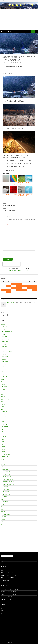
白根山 (3, 392)
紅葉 (2, 467)
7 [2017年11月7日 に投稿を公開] (9, 286)
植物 (2, 409)
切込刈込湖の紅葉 (7, 477)
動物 (2, 372)
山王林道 (4, 517)
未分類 (2, 407)
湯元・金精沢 (5, 362)
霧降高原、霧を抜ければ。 (21, 184)
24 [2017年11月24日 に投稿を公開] (24, 290)
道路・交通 (3, 512)
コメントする (19, 62)
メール (4, 247)
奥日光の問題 (4, 379)
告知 (3, 504)
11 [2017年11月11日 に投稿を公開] (29, 286)
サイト (4, 253)
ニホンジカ (4, 377)
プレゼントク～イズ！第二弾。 (14, 184)
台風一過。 (28, 183)
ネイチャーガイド (5, 369)
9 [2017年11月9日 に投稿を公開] (19, 286)
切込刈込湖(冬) (5, 354)
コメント (5, 224)
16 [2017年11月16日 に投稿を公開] (19, 288)
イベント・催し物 (5, 327)
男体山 (3, 389)
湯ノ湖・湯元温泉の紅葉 (9, 484)
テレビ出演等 (4, 364)
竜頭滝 (3, 447)
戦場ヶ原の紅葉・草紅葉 (16, 56)
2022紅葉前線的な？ (5, 580)
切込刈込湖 (4, 337)
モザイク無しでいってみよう (7, 589)
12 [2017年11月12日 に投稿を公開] (35, 286)
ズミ (3, 422)
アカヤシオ (4, 412)
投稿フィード (4, 611)
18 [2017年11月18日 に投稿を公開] (29, 288)
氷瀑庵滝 (4, 359)
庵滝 (3, 439)
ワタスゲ (4, 429)
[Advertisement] (19, 19)
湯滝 (3, 442)
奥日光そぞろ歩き (6, 31)
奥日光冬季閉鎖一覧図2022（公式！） (9, 575)
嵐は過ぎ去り (5, 183)
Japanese (5, 556)
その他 (3, 384)
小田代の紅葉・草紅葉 (8, 479)
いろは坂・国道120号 (7, 56)
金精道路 (4, 519)
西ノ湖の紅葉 (6, 492)
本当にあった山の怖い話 (6, 599)
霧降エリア (4, 347)
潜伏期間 (4, 404)
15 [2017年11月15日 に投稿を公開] (14, 288)
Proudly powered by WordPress (7, 642)
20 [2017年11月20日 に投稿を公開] (3, 290)
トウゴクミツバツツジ (7, 424)
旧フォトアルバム (5, 402)
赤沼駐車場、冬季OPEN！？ (7, 573)
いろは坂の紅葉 (7, 472)
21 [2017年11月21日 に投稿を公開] (9, 290)
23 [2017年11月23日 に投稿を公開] (19, 290)
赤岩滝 (3, 452)
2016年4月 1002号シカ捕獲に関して (21, 196)
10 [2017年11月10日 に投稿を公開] (24, 286)
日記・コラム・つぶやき (8, 57)
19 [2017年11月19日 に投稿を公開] (35, 288)
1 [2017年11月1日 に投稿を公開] (14, 284)
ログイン (3, 608)
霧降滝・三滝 (5, 457)
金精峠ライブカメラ (5, 594)
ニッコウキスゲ (5, 427)
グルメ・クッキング (5, 349)
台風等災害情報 (5, 502)
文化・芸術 (3, 394)
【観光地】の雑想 (5, 324)
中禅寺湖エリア (5, 334)
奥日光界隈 (4, 387)
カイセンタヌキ (10, 303)
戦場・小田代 (5, 357)
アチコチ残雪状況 (6, 194)
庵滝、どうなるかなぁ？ (6, 570)
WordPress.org (4, 616)
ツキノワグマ (5, 374)
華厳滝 (3, 449)
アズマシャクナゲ (6, 414)
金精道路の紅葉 (7, 494)
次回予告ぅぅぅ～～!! (29, 195)
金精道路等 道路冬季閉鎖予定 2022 (9, 578)
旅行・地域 (3, 397)
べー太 (13, 62)
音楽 (2, 522)
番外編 (2, 459)
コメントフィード (5, 613)
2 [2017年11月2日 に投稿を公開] (19, 284)
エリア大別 (3, 329)
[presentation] (11, 264)
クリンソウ (4, 417)
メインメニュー (36, 31)
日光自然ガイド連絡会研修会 (19, 209)
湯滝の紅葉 (6, 487)
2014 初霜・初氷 (14, 194)
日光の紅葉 (4, 497)
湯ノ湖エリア (16, 57)
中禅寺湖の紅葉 (7, 474)
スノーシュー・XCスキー (6, 352)
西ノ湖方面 (4, 344)
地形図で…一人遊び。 (6, 592)
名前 (4, 242)
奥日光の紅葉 (5, 469)
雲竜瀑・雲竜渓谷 (6, 454)
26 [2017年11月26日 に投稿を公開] (35, 290)
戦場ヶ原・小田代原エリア (26, 56)
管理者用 (3, 464)
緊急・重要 (3, 499)
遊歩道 (2, 509)
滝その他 (4, 444)
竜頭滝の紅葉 (6, 489)
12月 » (36, 294)
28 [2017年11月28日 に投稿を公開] (9, 292)
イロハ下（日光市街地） (7, 332)
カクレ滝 (4, 437)
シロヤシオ (4, 419)
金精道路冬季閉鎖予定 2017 (19, 204)
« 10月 (2, 294)
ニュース (3, 367)
